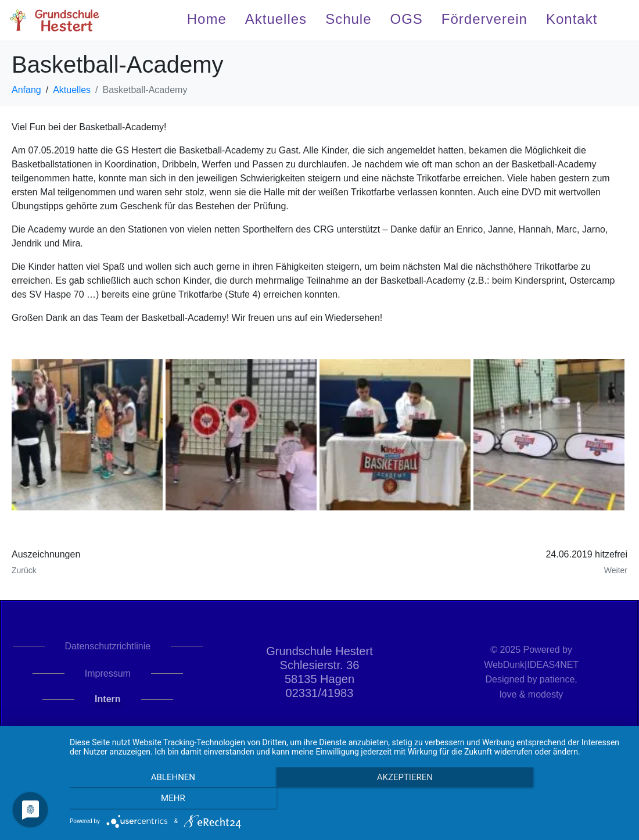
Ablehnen (153, 800)
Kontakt (572, 19)
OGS (407, 19)
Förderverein (484, 19)
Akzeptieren (349, 800)
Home (207, 19)
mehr (544, 800)
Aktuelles (276, 19)
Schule (348, 19)
